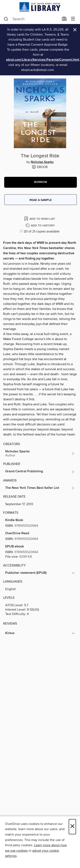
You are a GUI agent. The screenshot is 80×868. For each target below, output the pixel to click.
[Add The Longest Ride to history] (41, 226)
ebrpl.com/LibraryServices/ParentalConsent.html (43, 60)
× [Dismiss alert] (75, 30)
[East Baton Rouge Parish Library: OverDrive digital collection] (40, 7)
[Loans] (64, 20)
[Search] (6, 19)
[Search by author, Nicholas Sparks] (40, 453)
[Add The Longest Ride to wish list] (40, 219)
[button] (41, 182)
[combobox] (32, 19)
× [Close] (72, 827)
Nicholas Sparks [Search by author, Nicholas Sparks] (42, 162)
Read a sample (41, 200)
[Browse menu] (73, 19)
